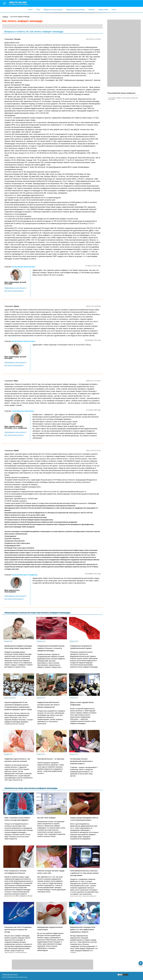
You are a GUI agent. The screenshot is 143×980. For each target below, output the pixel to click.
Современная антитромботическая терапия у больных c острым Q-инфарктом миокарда (51, 648)
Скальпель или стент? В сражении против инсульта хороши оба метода (18, 930)
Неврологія (41, 754)
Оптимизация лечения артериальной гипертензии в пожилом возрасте (81, 761)
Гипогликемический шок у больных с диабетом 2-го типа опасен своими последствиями (84, 873)
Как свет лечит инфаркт (47, 818)
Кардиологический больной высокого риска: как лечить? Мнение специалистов (49, 705)
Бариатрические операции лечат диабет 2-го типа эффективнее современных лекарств (83, 930)
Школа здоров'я (10, 698)
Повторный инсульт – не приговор (51, 759)
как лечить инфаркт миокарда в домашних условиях (123, 99)
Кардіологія (8, 641)
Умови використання (10, 975)
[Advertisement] (124, 53)
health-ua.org (20, 3)
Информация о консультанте (16, 288)
